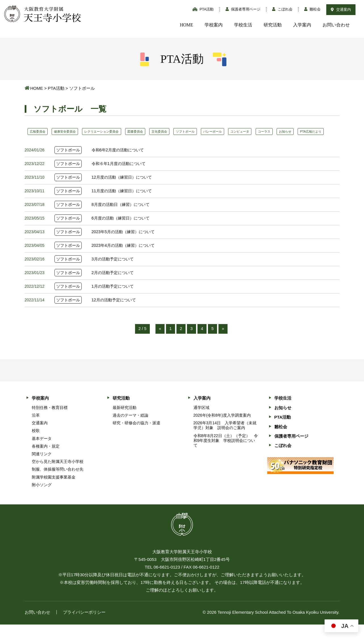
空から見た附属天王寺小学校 (58, 476)
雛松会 (313, 9)
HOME (187, 25)
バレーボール (235, 131)
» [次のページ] (223, 343)
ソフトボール (204, 131)
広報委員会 (39, 131)
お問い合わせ (336, 25)
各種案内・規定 (46, 460)
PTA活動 (203, 9)
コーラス (293, 131)
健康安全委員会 (70, 131)
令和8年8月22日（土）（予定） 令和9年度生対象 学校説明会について (226, 455)
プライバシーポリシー (84, 627)
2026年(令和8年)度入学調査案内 (222, 430)
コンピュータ (266, 131)
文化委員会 (175, 131)
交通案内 (341, 10)
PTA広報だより (42, 142)
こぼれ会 (282, 9)
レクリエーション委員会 (111, 131)
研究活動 (273, 25)
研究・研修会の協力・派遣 (136, 437)
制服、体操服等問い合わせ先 (58, 484)
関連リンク (42, 468)
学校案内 (214, 25)
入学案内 (302, 25)
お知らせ (317, 131)
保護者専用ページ (243, 9)
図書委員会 (148, 131)
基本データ (42, 453)
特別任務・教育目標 (50, 422)
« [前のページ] (160, 343)
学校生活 (243, 25)
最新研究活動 (125, 422)
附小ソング (42, 499)
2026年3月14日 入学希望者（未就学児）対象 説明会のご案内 (225, 440)
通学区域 (201, 422)
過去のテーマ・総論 (131, 430)
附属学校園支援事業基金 (54, 491)
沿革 (36, 430)
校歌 (36, 445)
